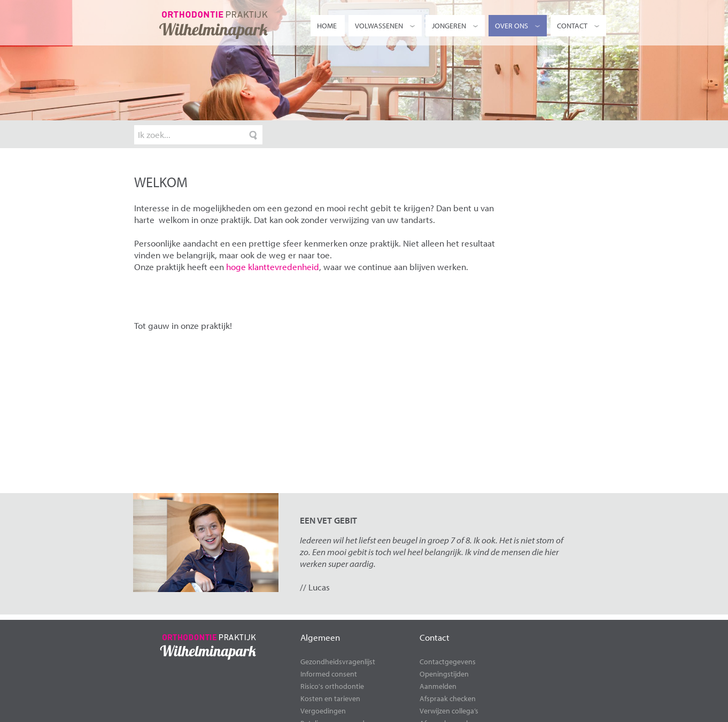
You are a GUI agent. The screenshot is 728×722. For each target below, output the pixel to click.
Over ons (518, 26)
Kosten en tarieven (330, 698)
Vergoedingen (323, 711)
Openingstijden (444, 674)
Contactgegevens (448, 662)
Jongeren (456, 26)
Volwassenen (386, 26)
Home (327, 26)
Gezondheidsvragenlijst (338, 662)
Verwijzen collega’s (449, 711)
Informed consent (329, 674)
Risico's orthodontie (332, 686)
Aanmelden (438, 686)
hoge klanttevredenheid (273, 267)
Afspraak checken (448, 698)
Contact (579, 26)
